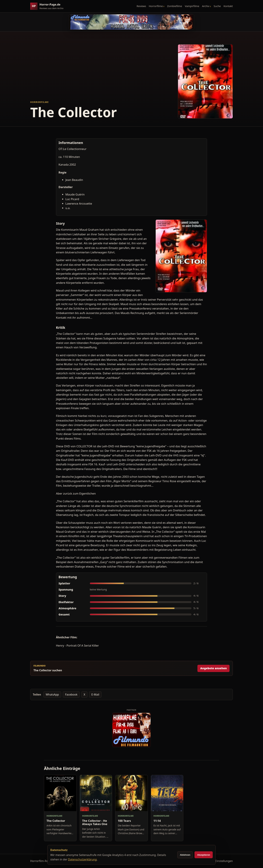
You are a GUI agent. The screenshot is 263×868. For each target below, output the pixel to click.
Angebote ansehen (213, 668)
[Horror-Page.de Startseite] (48, 6)
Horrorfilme (156, 6)
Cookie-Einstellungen (219, 861)
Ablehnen (185, 855)
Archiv (206, 6)
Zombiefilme (175, 6)
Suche (217, 6)
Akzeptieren (204, 855)
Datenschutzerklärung (82, 859)
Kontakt (228, 6)
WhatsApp (52, 695)
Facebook (71, 695)
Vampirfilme (192, 6)
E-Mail (95, 695)
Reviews (141, 6)
